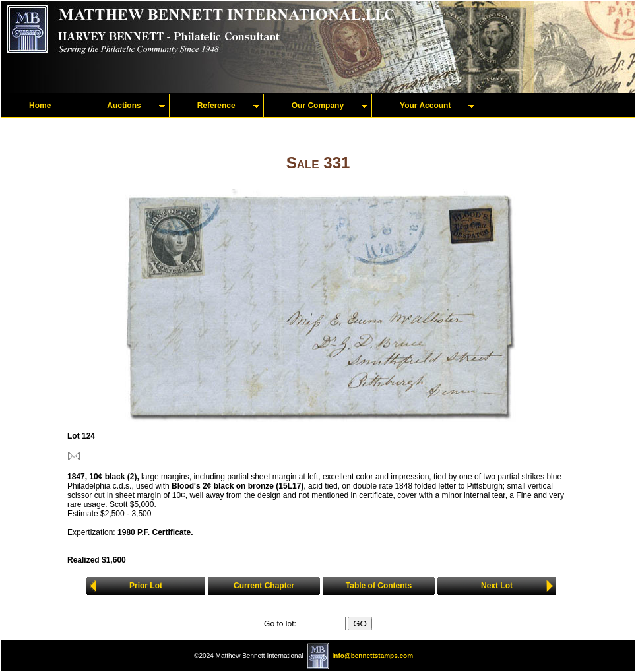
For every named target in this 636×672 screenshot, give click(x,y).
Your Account (425, 106)
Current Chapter (264, 586)
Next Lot (497, 586)
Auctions (124, 106)
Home (40, 106)
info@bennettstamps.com (373, 656)
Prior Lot (146, 586)
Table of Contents (379, 586)
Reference (216, 106)
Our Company (318, 106)
